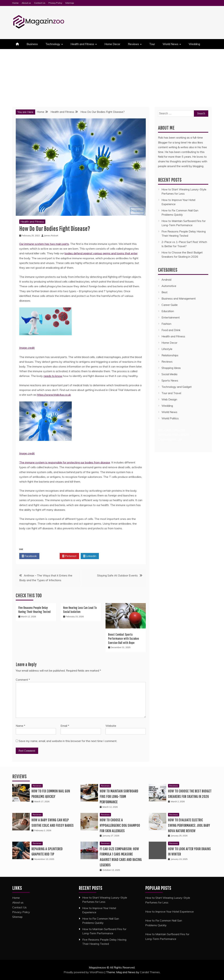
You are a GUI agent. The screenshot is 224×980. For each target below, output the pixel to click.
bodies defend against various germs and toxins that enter (101, 253)
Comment (23, 680)
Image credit (27, 348)
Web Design (169, 399)
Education (168, 311)
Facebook (29, 556)
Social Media (169, 374)
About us (26, 3)
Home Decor (112, 44)
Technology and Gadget (177, 387)
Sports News (170, 380)
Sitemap (70, 3)
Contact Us (40, 3)
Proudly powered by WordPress (84, 972)
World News (170, 44)
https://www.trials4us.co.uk (54, 395)
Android (166, 280)
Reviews (133, 44)
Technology (53, 44)
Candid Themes (150, 972)
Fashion (166, 324)
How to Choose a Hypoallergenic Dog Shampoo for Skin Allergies (120, 825)
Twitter (50, 556)
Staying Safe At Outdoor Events (117, 575)
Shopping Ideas (171, 368)
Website (111, 726)
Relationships (170, 355)
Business (32, 44)
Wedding (194, 44)
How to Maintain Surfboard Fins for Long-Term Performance (119, 796)
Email (65, 726)
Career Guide (170, 305)
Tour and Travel (171, 393)
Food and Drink (171, 330)
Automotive (169, 286)
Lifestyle (167, 349)
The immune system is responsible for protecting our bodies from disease (65, 462)
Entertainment (171, 317)
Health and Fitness (82, 44)
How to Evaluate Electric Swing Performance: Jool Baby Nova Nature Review (189, 825)
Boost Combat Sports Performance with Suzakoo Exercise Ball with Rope (124, 639)
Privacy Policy (55, 3)
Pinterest (69, 556)
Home (15, 3)
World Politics (170, 418)
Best (164, 292)
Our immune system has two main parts (44, 244)
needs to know (53, 376)
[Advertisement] (112, 75)
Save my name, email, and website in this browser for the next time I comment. (68, 741)
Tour (152, 44)
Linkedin (90, 556)
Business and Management (179, 298)
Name (20, 726)
